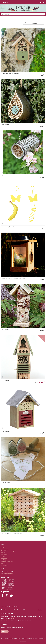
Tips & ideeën (4, 554)
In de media (4, 558)
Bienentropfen (5, 125)
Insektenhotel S (6, 432)
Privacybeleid (4, 565)
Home (2, 547)
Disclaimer (3, 563)
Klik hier (40, 610)
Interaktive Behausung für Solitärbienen (12, 534)
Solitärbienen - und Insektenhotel (10, 74)
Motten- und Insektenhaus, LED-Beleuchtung (13, 278)
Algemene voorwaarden (7, 562)
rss (27, 638)
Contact (3, 556)
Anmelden (5, 631)
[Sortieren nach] (34, 23)
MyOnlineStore (23, 641)
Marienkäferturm (6, 329)
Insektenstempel (6, 483)
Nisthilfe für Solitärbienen (8, 176)
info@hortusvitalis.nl (8, 573)
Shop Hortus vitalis (6, 549)
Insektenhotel (5, 380)
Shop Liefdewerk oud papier (8, 551)
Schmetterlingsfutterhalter (8, 227)
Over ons (3, 553)
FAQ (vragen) (4, 560)
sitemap (24, 638)
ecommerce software (34, 638)
